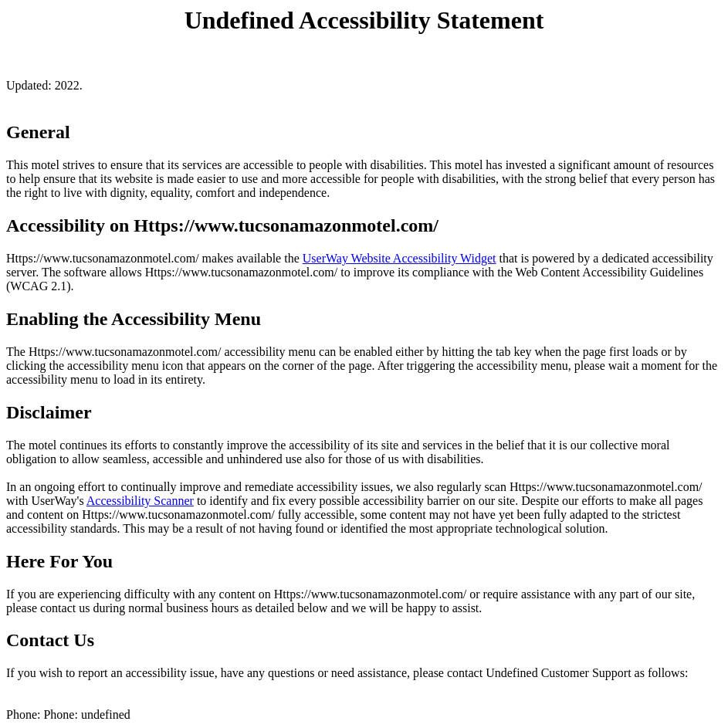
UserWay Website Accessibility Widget (400, 258)
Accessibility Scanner (140, 501)
